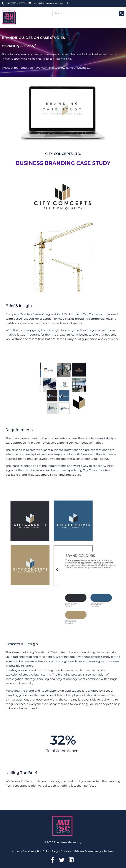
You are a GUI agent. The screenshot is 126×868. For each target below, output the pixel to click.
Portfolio (43, 851)
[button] (121, 23)
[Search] (121, 13)
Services (29, 851)
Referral (109, 851)
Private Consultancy (88, 851)
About (16, 851)
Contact (66, 851)
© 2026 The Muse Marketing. (63, 842)
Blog (55, 851)
